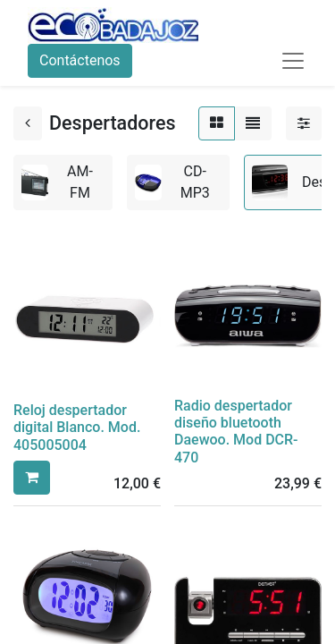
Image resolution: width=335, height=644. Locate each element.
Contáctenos (80, 60)
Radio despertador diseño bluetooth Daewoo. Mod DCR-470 (236, 432)
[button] (32, 478)
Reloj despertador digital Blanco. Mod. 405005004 (77, 427)
